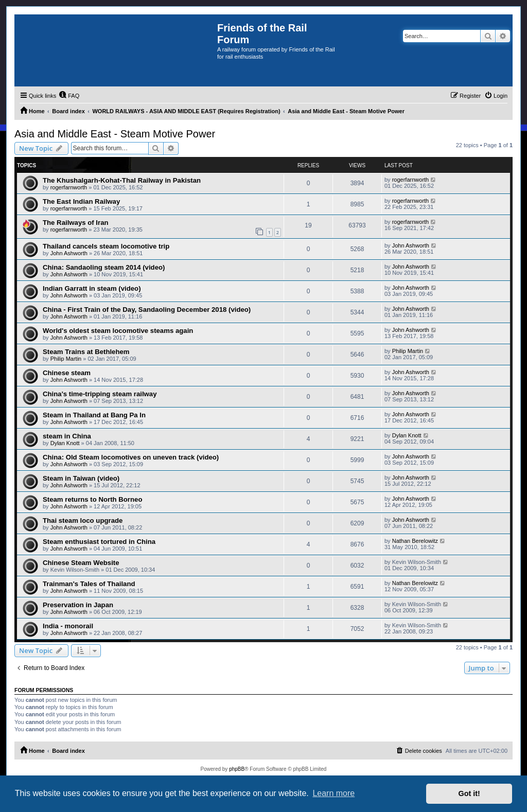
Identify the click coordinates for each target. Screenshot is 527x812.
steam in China (67, 436)
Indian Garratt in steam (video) (92, 288)
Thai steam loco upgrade (83, 520)
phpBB (237, 769)
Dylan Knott (65, 443)
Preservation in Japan (78, 605)
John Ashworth (69, 253)
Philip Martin (66, 359)
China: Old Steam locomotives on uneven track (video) (131, 457)
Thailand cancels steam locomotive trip (106, 246)
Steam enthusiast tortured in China (99, 542)
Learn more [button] (333, 793)
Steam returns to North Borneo (92, 499)
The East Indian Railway (81, 201)
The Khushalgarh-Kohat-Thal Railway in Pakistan (122, 180)
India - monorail (68, 626)
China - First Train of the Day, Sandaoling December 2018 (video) (147, 310)
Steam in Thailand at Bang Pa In (94, 415)
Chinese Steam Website (81, 563)
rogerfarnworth (69, 187)
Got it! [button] (469, 793)
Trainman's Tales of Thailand (89, 584)
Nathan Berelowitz (415, 541)
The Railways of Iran (76, 223)
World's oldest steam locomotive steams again (118, 331)
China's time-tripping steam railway (100, 394)
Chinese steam (67, 373)
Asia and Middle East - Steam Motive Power (115, 134)
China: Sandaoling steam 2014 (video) (104, 267)
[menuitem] (69, 96)
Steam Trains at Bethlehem (86, 352)
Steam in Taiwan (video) (81, 478)
